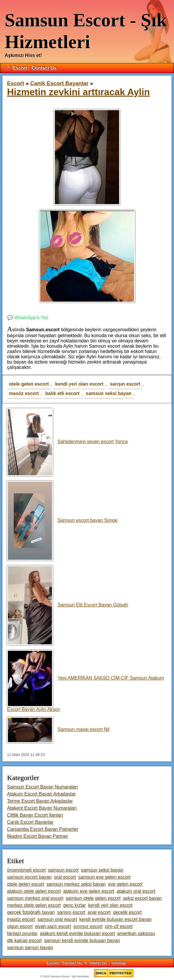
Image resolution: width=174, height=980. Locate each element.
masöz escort (24, 393)
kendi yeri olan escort (79, 384)
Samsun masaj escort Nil (58, 729)
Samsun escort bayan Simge (62, 520)
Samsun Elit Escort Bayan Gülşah (67, 605)
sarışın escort (125, 384)
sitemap (119, 963)
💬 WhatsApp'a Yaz (28, 318)
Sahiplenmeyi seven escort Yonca (67, 442)
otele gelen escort (29, 384)
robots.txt (98, 963)
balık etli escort (62, 393)
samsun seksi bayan (109, 393)
